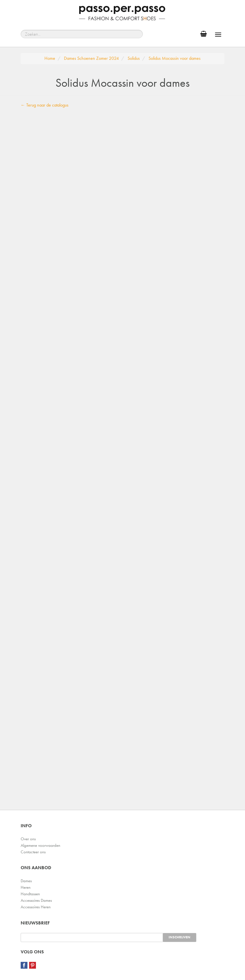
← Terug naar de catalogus (45, 105)
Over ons (28, 839)
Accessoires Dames (36, 900)
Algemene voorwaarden (40, 845)
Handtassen (30, 894)
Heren (26, 887)
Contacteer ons (33, 852)
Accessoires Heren (36, 907)
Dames (26, 881)
